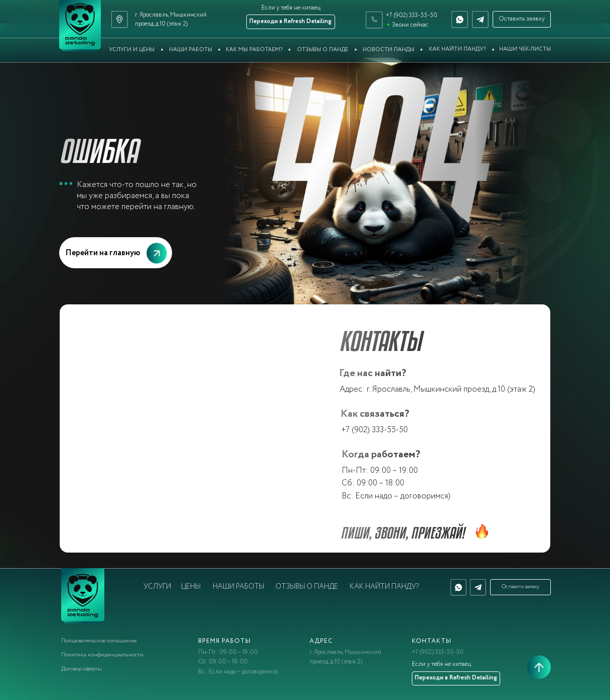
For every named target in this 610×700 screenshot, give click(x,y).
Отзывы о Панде (323, 50)
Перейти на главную (103, 253)
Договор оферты (82, 669)
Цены (191, 587)
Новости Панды (389, 50)
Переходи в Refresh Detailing (290, 22)
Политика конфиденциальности (102, 655)
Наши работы (191, 50)
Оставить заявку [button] (522, 19)
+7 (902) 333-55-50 (412, 16)
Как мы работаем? (254, 50)
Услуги (157, 587)
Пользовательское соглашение (99, 641)
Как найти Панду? (457, 49)
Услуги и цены (132, 50)
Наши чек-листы (525, 49)
